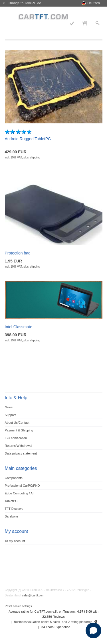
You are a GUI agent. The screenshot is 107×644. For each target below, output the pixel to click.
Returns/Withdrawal (19, 446)
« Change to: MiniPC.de (22, 3)
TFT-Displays (14, 509)
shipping (35, 157)
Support (10, 415)
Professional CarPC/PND (22, 486)
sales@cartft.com (33, 595)
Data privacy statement (21, 453)
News (9, 407)
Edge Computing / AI (19, 493)
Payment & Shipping (19, 430)
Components (14, 478)
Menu (12, 16)
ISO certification (16, 438)
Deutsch (94, 3)
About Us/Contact (17, 423)
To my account (15, 541)
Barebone (12, 516)
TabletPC (11, 501)
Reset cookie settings (18, 606)
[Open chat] (93, 630)
